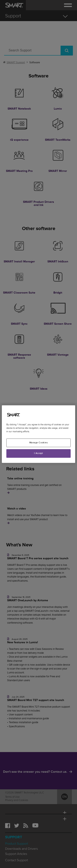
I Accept (39, 453)
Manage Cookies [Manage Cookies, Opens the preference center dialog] (39, 443)
